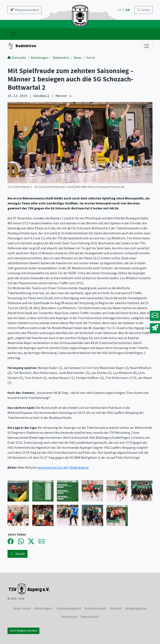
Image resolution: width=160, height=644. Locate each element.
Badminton (22, 46)
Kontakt (116, 608)
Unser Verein (22, 608)
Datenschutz (90, 617)
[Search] (143, 10)
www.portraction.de (52, 468)
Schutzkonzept (96, 608)
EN (128, 10)
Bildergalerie (79, 468)
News (78, 58)
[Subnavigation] (147, 46)
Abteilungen (39, 58)
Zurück (17, 554)
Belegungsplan (136, 608)
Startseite (17, 58)
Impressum (69, 617)
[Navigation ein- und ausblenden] (13, 34)
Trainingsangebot (68, 608)
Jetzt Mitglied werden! (23, 631)
